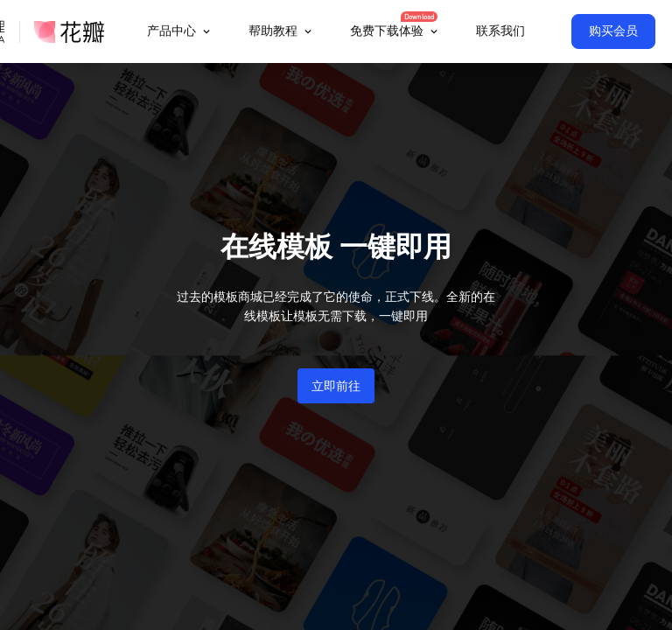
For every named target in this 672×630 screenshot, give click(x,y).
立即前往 (336, 386)
